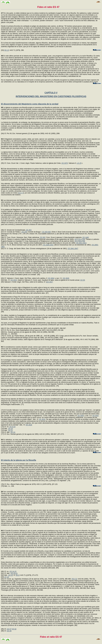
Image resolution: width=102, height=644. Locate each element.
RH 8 (18, 575)
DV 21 (10, 430)
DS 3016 (42, 419)
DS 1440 (86, 237)
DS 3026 (66, 278)
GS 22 (10, 575)
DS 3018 (29, 425)
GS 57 (9, 629)
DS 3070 (65, 163)
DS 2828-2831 (48, 245)
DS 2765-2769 (80, 241)
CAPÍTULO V (51, 93)
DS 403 (29, 230)
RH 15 (7, 50)
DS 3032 (96, 416)
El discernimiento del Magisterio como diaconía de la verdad (30, 104)
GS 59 (82, 280)
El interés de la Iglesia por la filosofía (19, 460)
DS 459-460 (46, 232)
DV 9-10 (12, 427)
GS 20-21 (14, 573)
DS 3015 (14, 280)
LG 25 (79, 163)
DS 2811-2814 (81, 243)
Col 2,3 (21, 193)
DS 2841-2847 (73, 249)
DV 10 (10, 429)
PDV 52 (74, 579)
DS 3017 (50, 282)
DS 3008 (81, 416)
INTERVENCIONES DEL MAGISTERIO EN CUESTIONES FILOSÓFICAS (51, 96)
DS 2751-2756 (80, 239)
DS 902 (43, 237)
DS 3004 (51, 278)
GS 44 (9, 631)
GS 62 (14, 629)
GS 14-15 (13, 571)
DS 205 (24, 232)
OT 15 (7, 577)
